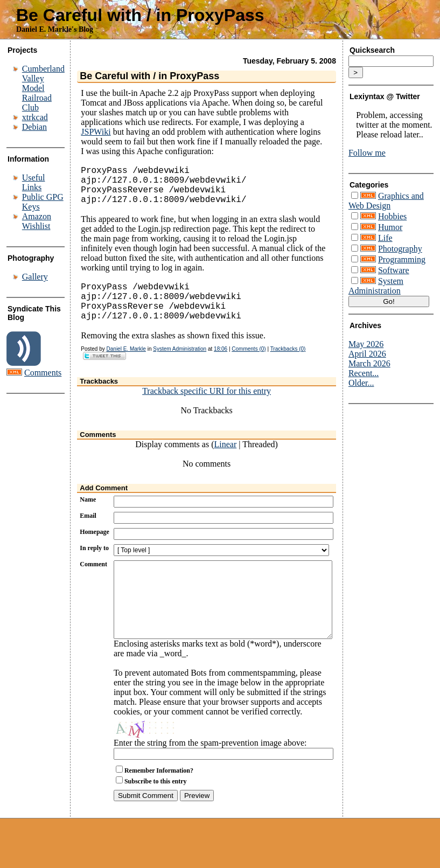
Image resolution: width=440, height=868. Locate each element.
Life (385, 238)
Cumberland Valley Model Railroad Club (43, 88)
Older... (361, 383)
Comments (43, 373)
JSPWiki (96, 132)
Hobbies (392, 216)
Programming (402, 259)
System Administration (180, 366)
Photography (400, 249)
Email (88, 533)
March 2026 (369, 363)
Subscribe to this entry (156, 815)
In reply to (94, 565)
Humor (390, 227)
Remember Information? (159, 804)
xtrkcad (35, 117)
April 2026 (367, 354)
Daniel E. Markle (126, 366)
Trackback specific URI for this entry (207, 408)
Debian (34, 127)
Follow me (367, 153)
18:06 (221, 366)
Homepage (95, 549)
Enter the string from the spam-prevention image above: (210, 776)
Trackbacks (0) (288, 366)
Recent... (364, 373)
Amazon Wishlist (37, 221)
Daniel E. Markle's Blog (55, 29)
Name (88, 517)
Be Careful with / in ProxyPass (140, 15)
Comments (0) (249, 366)
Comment (93, 581)
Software (394, 270)
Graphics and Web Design (386, 201)
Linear (225, 461)
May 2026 (366, 344)
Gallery (35, 277)
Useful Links (34, 182)
